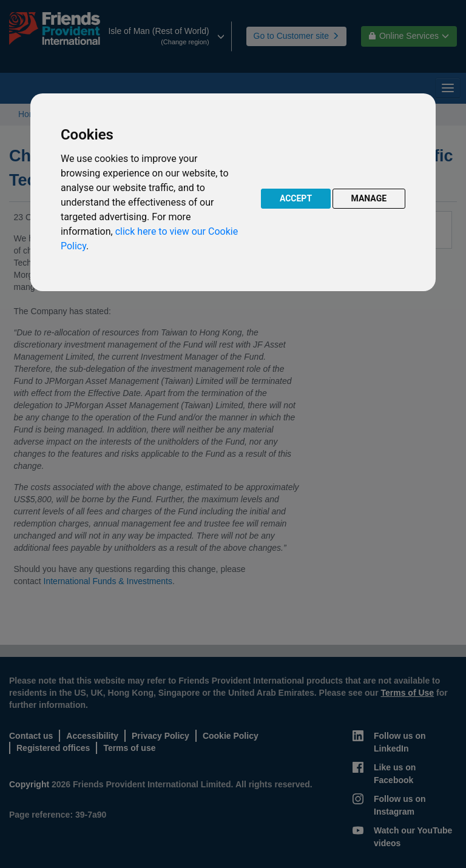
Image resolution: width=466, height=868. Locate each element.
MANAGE (369, 198)
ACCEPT (296, 198)
